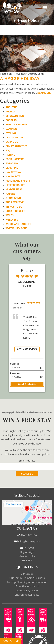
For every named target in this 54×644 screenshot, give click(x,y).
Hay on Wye (13, 176)
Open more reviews (27, 349)
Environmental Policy (27, 595)
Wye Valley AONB (16, 228)
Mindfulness (14, 189)
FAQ (8, 150)
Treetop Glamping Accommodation (27, 582)
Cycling (11, 133)
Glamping (12, 168)
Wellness (12, 220)
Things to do (14, 207)
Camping (11, 129)
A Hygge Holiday (20, 79)
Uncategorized (15, 211)
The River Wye (15, 202)
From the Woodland (27, 586)
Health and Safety (18, 181)
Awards (11, 112)
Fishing (10, 155)
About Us (11, 107)
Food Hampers (15, 159)
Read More (44, 93)
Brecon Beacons (16, 125)
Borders (11, 120)
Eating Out (13, 142)
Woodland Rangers (18, 224)
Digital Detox (14, 137)
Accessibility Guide (27, 590)
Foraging (12, 163)
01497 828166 (29, 535)
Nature (10, 194)
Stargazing (13, 198)
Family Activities (17, 146)
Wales (10, 215)
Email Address (27, 461)
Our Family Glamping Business (27, 578)
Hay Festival (14, 172)
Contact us (27, 574)
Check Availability (27, 384)
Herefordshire (15, 185)
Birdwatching (15, 116)
